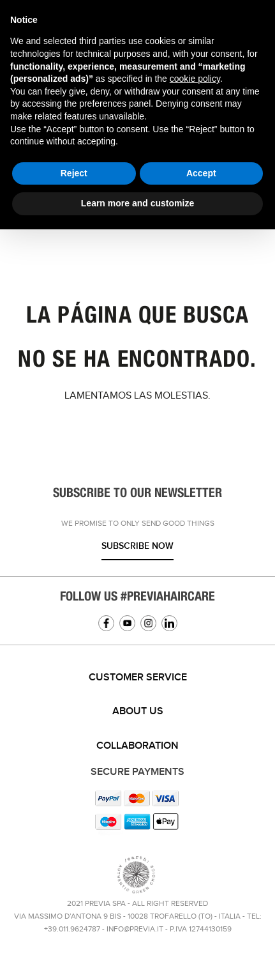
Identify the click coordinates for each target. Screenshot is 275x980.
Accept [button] (201, 173)
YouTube (127, 623)
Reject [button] (74, 173)
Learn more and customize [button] (137, 203)
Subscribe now (137, 546)
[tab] (137, 678)
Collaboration (137, 746)
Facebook (106, 623)
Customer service (138, 678)
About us (138, 711)
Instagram (148, 623)
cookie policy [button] (195, 79)
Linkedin (169, 623)
